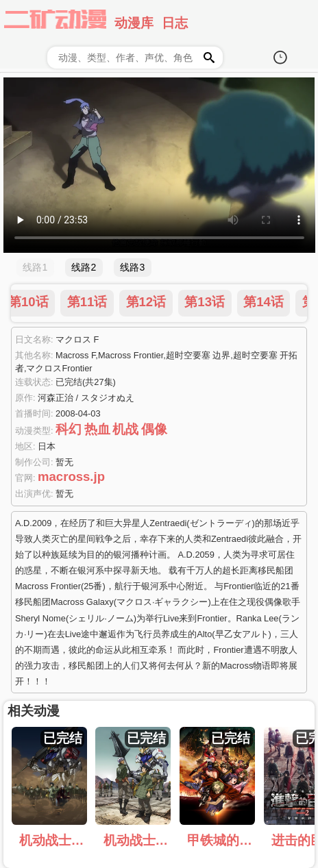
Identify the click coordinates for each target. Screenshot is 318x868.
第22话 (222, 302)
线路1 (35, 267)
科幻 (69, 429)
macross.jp (71, 476)
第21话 (163, 302)
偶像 (154, 429)
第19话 (45, 302)
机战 (125, 429)
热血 (97, 429)
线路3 (132, 267)
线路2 (84, 267)
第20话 (104, 302)
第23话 (281, 302)
